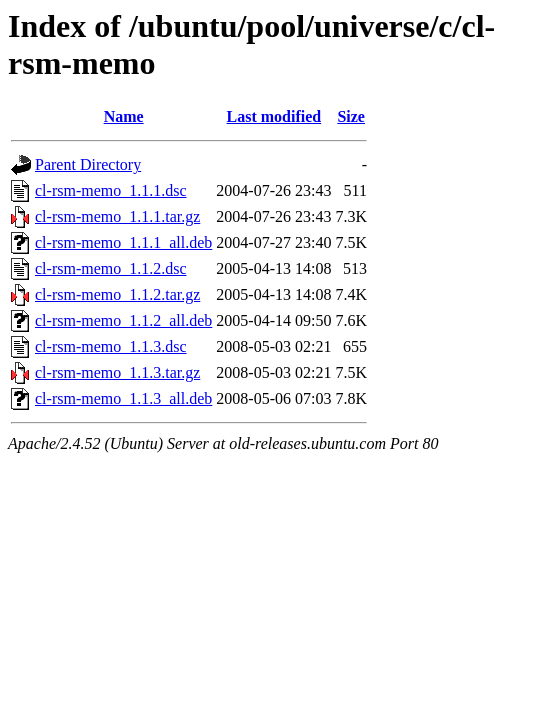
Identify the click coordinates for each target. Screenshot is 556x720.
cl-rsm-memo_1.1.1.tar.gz (117, 216)
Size (351, 116)
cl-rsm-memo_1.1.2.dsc (111, 268)
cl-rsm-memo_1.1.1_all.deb (123, 242)
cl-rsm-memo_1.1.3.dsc (111, 346)
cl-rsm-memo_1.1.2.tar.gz (117, 294)
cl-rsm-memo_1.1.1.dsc (111, 190)
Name (124, 116)
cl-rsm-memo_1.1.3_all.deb (123, 398)
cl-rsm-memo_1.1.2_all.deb (123, 320)
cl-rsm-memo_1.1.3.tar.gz (117, 372)
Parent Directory (88, 164)
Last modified (274, 116)
